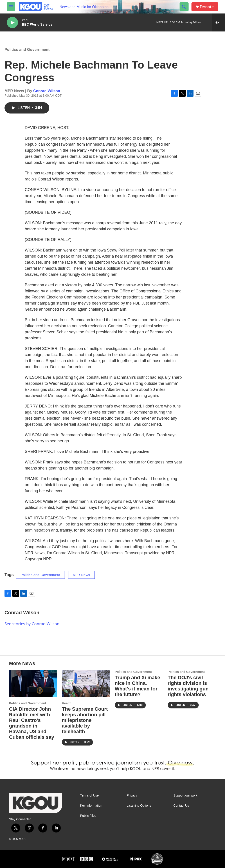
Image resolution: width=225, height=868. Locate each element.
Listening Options (139, 806)
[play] (12, 23)
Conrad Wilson (47, 91)
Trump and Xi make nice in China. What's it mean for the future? (137, 686)
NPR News (81, 575)
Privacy (132, 796)
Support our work (186, 796)
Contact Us (181, 806)
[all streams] (218, 22)
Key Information (91, 806)
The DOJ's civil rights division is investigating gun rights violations (188, 686)
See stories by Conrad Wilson (32, 624)
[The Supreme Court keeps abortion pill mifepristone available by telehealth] (86, 684)
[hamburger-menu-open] (11, 7)
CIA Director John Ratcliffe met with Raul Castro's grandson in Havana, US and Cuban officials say (32, 723)
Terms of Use (89, 796)
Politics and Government (27, 50)
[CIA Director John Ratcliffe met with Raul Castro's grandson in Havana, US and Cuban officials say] (33, 684)
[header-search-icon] (184, 7)
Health (67, 703)
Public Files (88, 816)
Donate (207, 7)
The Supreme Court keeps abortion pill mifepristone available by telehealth (85, 720)
